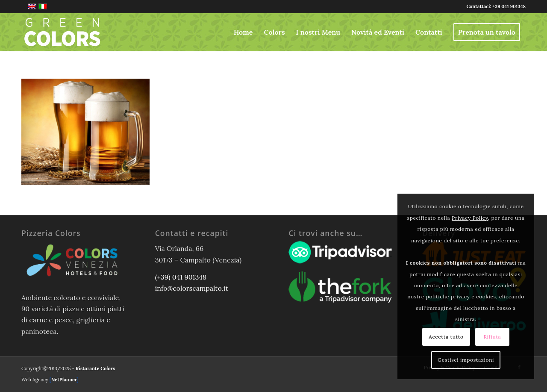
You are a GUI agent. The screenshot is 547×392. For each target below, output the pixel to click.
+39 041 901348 (509, 6)
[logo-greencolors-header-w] (62, 32)
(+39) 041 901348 (181, 277)
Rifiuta (492, 337)
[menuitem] (243, 32)
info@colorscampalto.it (192, 288)
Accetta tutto (446, 337)
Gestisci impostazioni (466, 360)
